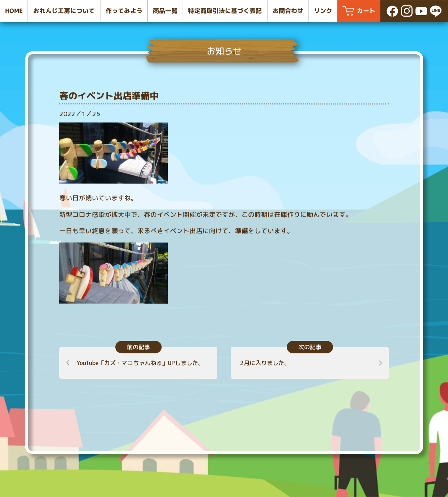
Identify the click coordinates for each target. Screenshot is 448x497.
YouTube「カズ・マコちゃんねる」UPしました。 (140, 363)
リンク (323, 11)
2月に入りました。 (265, 363)
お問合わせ (288, 11)
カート (366, 11)
